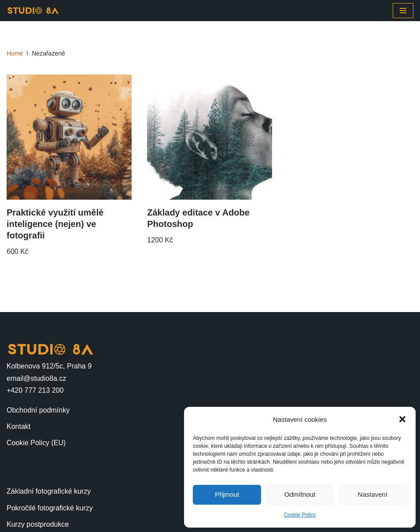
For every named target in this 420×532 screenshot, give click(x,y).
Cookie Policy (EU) (36, 443)
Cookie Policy (300, 515)
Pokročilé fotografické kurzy (50, 508)
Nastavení (373, 494)
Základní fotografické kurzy (49, 491)
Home (15, 53)
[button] (402, 419)
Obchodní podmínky (38, 410)
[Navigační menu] (403, 11)
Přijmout (227, 494)
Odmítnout (300, 494)
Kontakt (18, 426)
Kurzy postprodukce (38, 524)
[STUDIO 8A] (33, 11)
